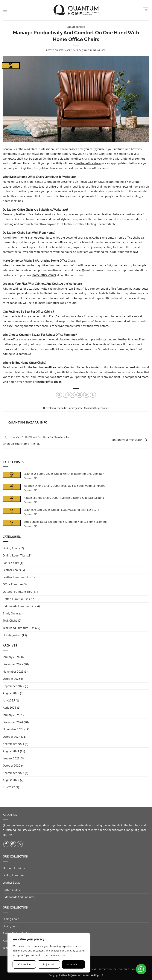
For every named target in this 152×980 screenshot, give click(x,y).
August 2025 (11, 693)
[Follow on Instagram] (13, 844)
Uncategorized (76, 27)
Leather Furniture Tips (17, 577)
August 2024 (11, 751)
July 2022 (9, 787)
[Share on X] (73, 395)
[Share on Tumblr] (93, 395)
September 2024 (13, 744)
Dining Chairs (11, 548)
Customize (24, 964)
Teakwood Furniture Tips (19, 628)
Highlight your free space (129, 440)
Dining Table (11, 926)
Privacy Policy (108, 969)
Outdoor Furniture (14, 868)
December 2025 (13, 664)
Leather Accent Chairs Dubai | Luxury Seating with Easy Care (61, 510)
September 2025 (13, 686)
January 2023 (11, 758)
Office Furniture (13, 584)
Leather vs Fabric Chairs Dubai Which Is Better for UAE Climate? (64, 474)
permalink (103, 408)
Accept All (73, 964)
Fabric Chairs (11, 563)
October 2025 (12, 679)
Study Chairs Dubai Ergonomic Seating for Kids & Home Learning (65, 522)
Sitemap (92, 969)
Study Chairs (11, 613)
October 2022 (12, 765)
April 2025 (10, 707)
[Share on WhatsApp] (59, 395)
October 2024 (12, 737)
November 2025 (13, 671)
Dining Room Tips (14, 555)
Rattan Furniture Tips (16, 599)
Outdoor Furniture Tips (17, 592)
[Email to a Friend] (79, 395)
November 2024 (13, 729)
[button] (5, 10)
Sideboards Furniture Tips (19, 606)
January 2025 (11, 715)
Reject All (49, 964)
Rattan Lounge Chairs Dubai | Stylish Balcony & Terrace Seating (64, 498)
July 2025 (9, 700)
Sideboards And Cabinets (19, 897)
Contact (124, 969)
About (135, 969)
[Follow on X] (20, 844)
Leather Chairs (12, 570)
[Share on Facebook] (66, 395)
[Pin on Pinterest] (86, 395)
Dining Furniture (13, 875)
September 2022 (13, 773)
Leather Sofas (11, 882)
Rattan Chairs (11, 890)
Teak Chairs (10, 620)
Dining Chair (11, 919)
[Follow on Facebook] (6, 844)
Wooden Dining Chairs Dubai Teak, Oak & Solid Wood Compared (64, 486)
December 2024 (13, 722)
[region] (49, 953)
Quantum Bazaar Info (94, 50)
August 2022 (11, 780)
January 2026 (11, 657)
